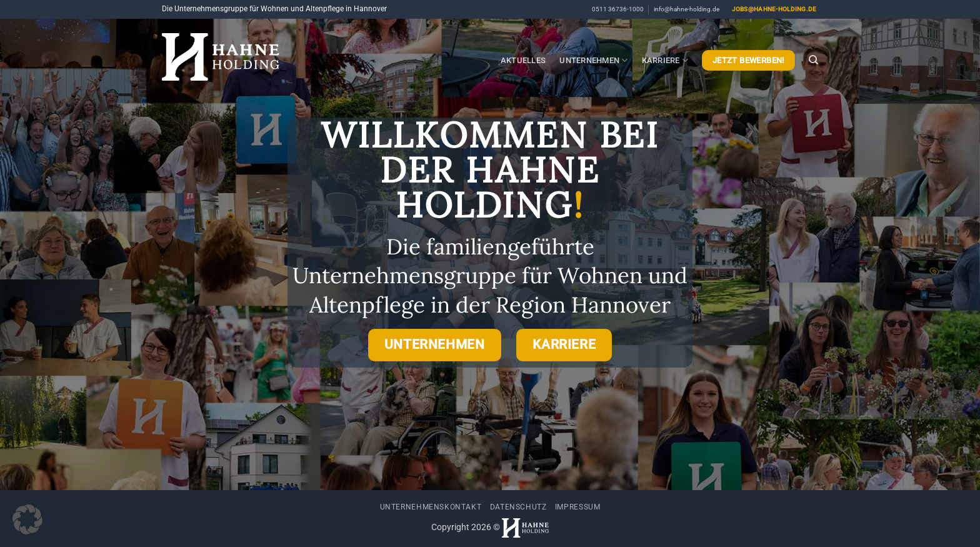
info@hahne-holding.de (687, 9)
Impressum (578, 507)
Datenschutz (518, 507)
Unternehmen (593, 60)
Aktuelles (523, 60)
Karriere (665, 60)
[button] (27, 519)
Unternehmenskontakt (431, 507)
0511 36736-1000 (618, 9)
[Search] (813, 60)
